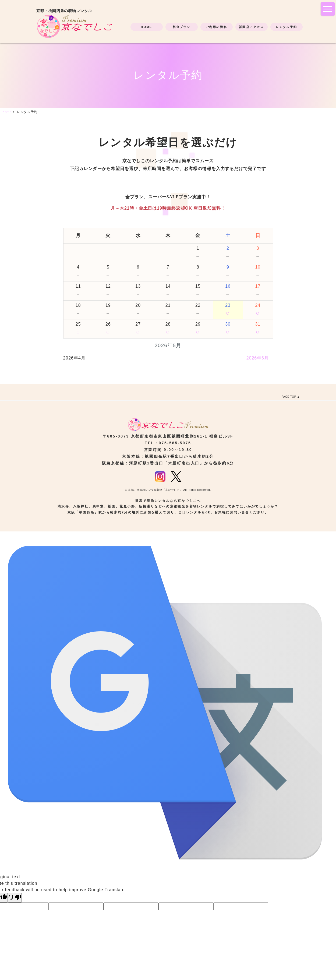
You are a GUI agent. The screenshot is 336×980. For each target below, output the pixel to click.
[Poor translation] (15, 898)
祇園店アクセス (251, 27)
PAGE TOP (289, 397)
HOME (147, 27)
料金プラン (182, 27)
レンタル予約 (286, 27)
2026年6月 (258, 358)
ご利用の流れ (216, 27)
